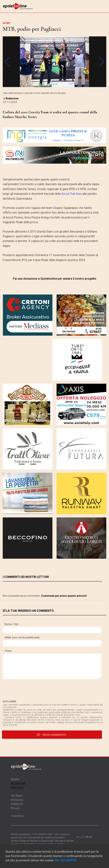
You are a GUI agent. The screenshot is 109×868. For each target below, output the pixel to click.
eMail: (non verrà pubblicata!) (22, 637)
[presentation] (30, 690)
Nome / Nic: (12, 624)
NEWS (15, 779)
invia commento (52, 735)
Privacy (15, 808)
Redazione (17, 800)
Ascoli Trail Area (72, 194)
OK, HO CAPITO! (66, 860)
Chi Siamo (17, 796)
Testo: (8, 651)
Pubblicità (17, 804)
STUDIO (84, 837)
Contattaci (17, 816)
